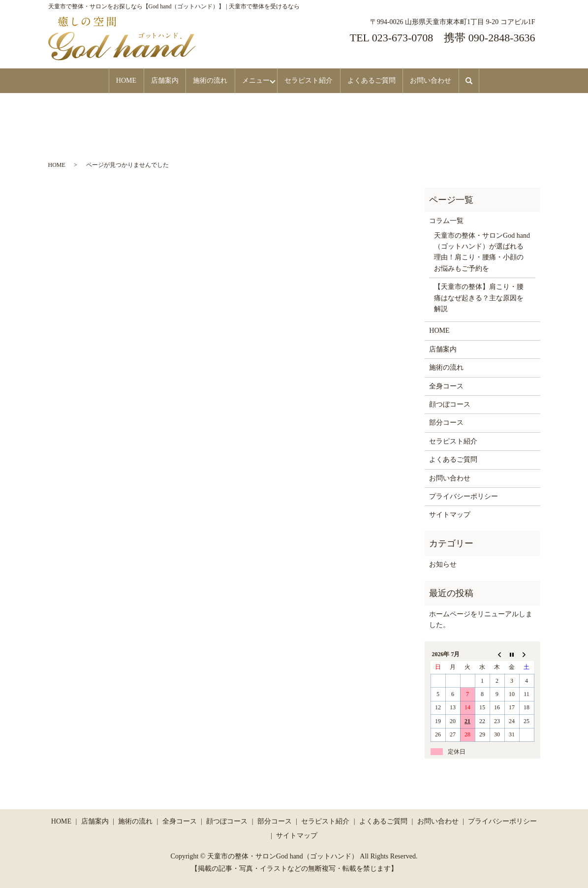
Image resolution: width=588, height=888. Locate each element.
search (497, 80)
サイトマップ (450, 514)
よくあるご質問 (385, 80)
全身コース (446, 385)
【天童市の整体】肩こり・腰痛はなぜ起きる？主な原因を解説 (479, 297)
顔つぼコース (450, 404)
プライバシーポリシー (464, 496)
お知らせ (443, 564)
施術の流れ (203, 80)
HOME (106, 80)
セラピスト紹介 (316, 80)
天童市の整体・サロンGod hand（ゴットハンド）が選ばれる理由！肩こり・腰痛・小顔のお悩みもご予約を (482, 251)
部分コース (446, 422)
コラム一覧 (446, 220)
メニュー (254, 80)
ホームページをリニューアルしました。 (481, 619)
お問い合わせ (451, 80)
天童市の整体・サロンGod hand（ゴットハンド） (283, 855)
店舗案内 (151, 80)
